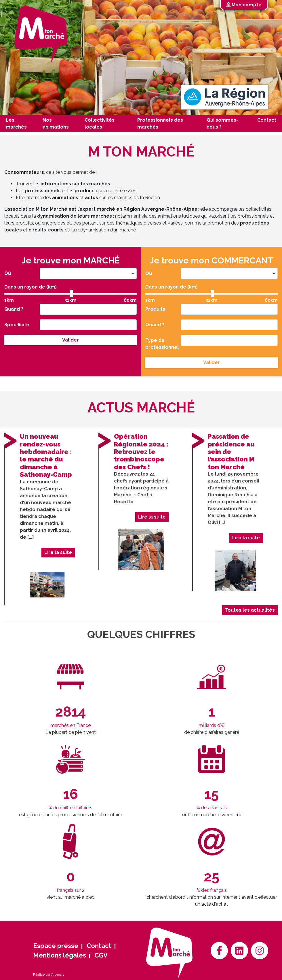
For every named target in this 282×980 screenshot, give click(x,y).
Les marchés (16, 124)
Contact (267, 120)
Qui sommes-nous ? (222, 124)
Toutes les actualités (247, 610)
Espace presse (56, 946)
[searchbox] (44, 309)
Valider (70, 339)
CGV (101, 955)
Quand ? (16, 309)
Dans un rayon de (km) (32, 288)
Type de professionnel (163, 342)
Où (10, 275)
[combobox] (87, 275)
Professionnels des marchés (160, 124)
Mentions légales (60, 955)
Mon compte (244, 5)
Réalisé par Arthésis (49, 975)
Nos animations (56, 124)
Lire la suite (55, 552)
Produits (157, 309)
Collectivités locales (100, 124)
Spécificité (19, 324)
